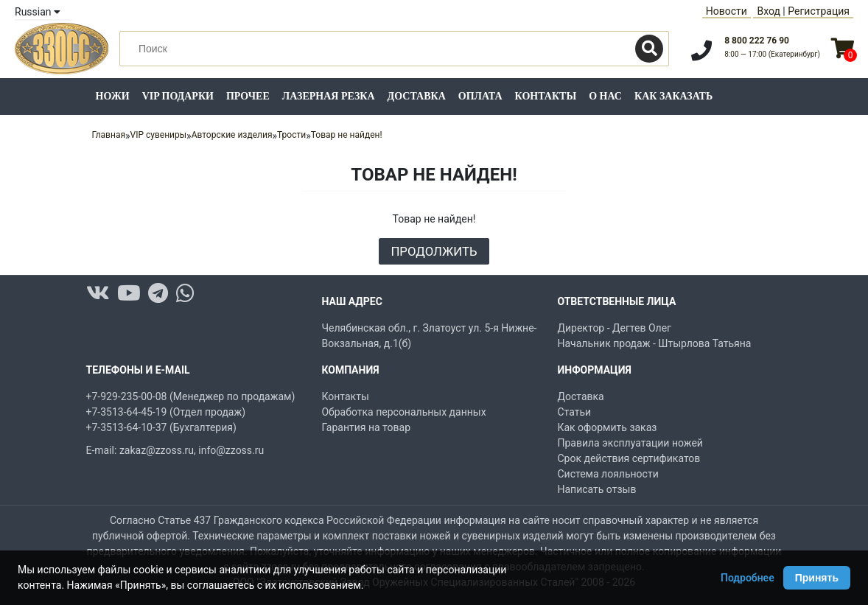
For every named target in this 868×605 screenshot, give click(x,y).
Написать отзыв (596, 489)
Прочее (248, 96)
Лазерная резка (329, 96)
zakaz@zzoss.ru (157, 450)
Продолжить (434, 251)
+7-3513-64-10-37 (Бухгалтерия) (161, 427)
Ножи (113, 96)
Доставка (417, 96)
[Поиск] (649, 49)
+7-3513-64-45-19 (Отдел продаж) (166, 412)
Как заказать (673, 96)
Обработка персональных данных (403, 412)
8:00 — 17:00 (772, 54)
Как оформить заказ (607, 427)
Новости (727, 11)
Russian (38, 12)
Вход (768, 11)
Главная (108, 135)
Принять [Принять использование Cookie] (817, 578)
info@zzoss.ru (231, 450)
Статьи (574, 412)
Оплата (480, 96)
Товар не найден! (347, 135)
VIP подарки (178, 96)
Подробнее (748, 578)
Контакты (546, 96)
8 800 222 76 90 (757, 41)
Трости (291, 135)
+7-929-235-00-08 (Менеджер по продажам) (191, 396)
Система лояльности (608, 474)
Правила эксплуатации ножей (630, 443)
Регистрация (819, 11)
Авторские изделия (232, 135)
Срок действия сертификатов (629, 458)
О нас (605, 96)
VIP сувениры (159, 135)
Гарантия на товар (366, 427)
